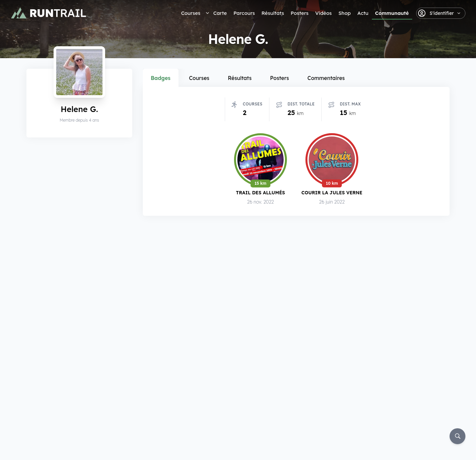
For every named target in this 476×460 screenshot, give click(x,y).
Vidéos (323, 13)
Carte (220, 13)
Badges (161, 78)
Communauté (392, 13)
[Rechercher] (457, 436)
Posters (299, 13)
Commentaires (326, 78)
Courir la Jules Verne (332, 192)
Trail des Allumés (260, 192)
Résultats (273, 13)
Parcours (244, 13)
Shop (345, 13)
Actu (363, 13)
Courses (191, 13)
